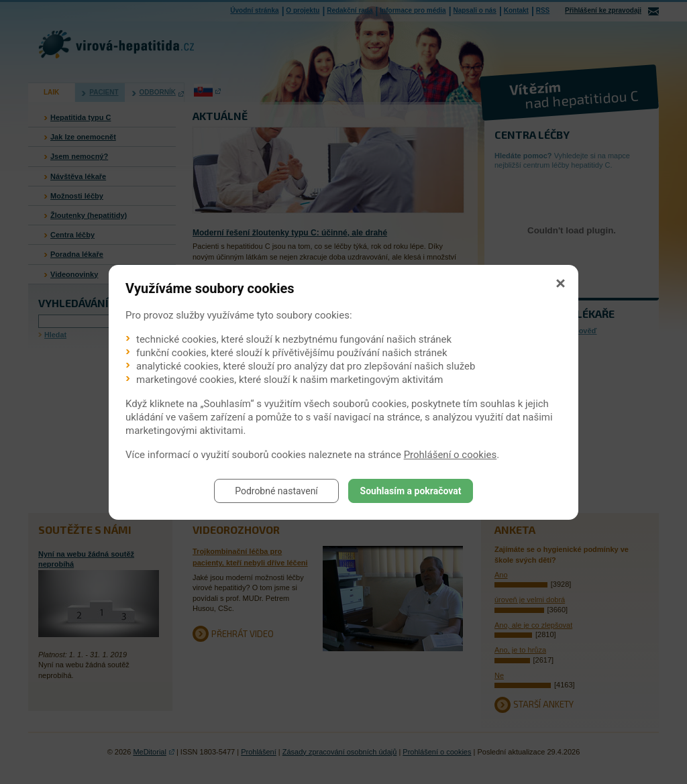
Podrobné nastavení (276, 491)
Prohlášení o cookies (451, 455)
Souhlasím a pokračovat (411, 491)
